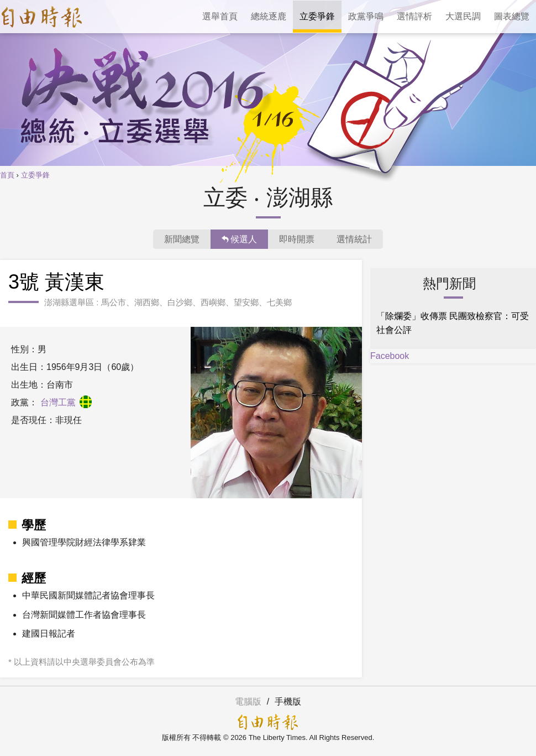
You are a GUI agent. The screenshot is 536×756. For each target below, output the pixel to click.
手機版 (288, 702)
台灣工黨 (66, 402)
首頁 (7, 175)
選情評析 (414, 16)
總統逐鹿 (269, 16)
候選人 (239, 239)
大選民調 (463, 16)
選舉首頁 (220, 16)
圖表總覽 (512, 16)
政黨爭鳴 (366, 16)
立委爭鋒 (317, 16)
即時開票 (297, 239)
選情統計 (354, 239)
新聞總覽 (182, 239)
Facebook (390, 356)
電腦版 (248, 702)
